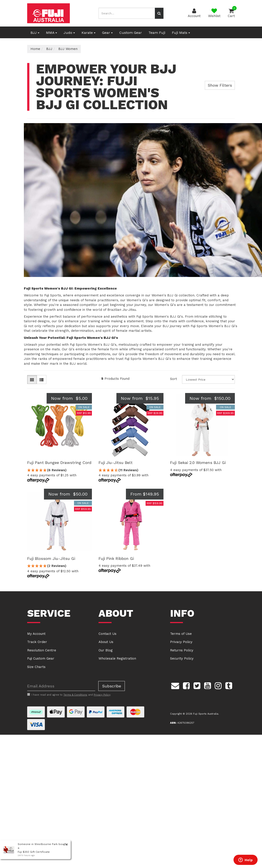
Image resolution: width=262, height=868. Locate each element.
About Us (106, 642)
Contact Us (107, 634)
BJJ (35, 33)
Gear (107, 33)
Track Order (37, 642)
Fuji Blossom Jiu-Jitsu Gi (51, 558)
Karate (88, 33)
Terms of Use (181, 634)
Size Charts (36, 667)
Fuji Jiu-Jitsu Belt (116, 463)
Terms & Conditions (75, 695)
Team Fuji (157, 33)
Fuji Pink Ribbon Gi (116, 558)
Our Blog (106, 650)
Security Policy (182, 658)
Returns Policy (182, 650)
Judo (69, 33)
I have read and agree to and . (69, 695)
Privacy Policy (181, 642)
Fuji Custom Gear (41, 658)
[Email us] (175, 685)
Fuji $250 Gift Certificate (34, 852)
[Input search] (127, 13)
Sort (174, 379)
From (145, 494)
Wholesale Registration (117, 658)
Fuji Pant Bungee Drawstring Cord (59, 463)
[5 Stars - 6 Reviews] (60, 470)
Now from (69, 398)
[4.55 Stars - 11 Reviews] (131, 470)
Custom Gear (131, 33)
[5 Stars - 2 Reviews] (60, 566)
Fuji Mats (181, 33)
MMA (51, 33)
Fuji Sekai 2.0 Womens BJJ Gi (198, 463)
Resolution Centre (42, 650)
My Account (36, 634)
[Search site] (159, 13)
